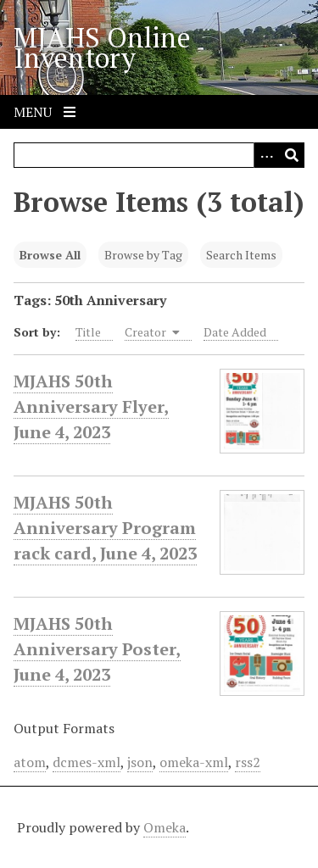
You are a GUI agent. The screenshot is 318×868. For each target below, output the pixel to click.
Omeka (165, 827)
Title (88, 332)
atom (30, 762)
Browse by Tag (143, 255)
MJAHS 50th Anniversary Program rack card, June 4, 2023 (105, 528)
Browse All (50, 255)
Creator (152, 332)
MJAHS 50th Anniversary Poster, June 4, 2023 (97, 649)
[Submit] (292, 155)
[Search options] (266, 155)
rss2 (248, 762)
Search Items (241, 255)
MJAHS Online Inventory (102, 47)
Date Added (235, 332)
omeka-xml (194, 762)
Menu (45, 112)
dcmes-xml (86, 762)
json (140, 762)
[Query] (159, 155)
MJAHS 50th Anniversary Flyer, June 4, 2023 (91, 407)
